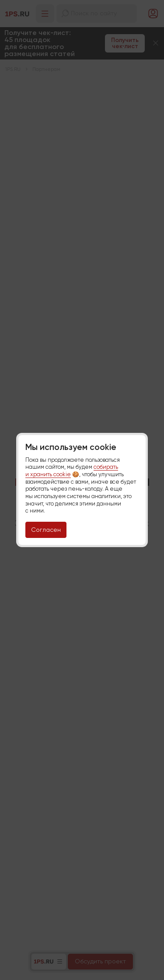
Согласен (46, 530)
